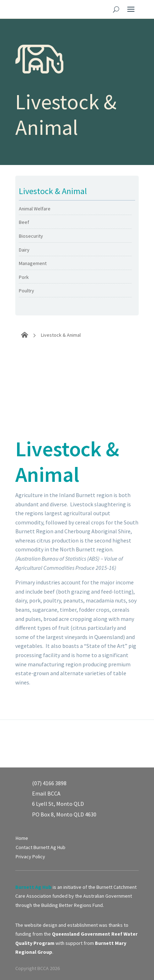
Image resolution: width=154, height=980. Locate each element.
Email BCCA (46, 793)
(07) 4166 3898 (49, 783)
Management (33, 263)
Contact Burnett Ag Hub (41, 847)
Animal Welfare (35, 209)
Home (22, 838)
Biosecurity (31, 236)
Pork (24, 277)
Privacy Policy (30, 857)
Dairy (24, 250)
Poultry (26, 291)
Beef (24, 222)
